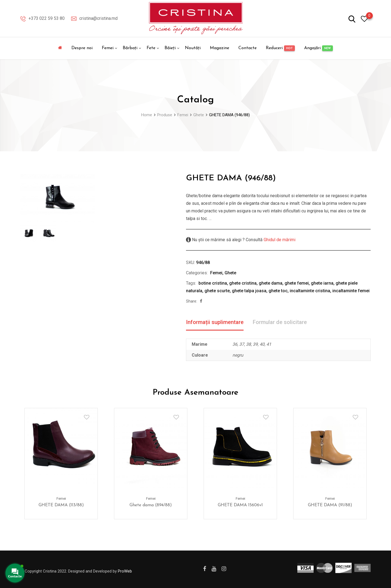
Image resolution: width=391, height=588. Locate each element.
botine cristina (213, 283)
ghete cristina (243, 283)
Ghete (230, 273)
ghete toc (278, 291)
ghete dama (271, 283)
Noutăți (193, 48)
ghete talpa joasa (249, 291)
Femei (108, 48)
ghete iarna (322, 283)
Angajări (319, 48)
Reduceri (280, 48)
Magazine (220, 48)
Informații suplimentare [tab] (215, 322)
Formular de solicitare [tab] (280, 322)
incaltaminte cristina (310, 291)
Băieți (170, 48)
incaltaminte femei (351, 291)
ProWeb (125, 571)
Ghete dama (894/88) (151, 505)
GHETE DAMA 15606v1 (240, 505)
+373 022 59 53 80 (47, 18)
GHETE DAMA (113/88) (61, 505)
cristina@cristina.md (98, 18)
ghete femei (297, 283)
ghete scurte (217, 291)
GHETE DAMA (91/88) (330, 505)
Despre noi (82, 48)
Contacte (247, 48)
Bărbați (130, 48)
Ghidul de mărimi (279, 240)
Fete (151, 48)
